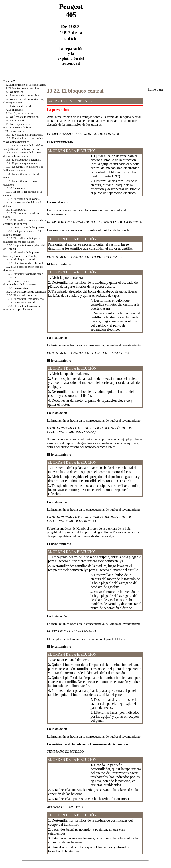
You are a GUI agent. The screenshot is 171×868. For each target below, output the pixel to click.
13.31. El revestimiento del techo (25, 299)
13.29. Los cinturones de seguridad (26, 292)
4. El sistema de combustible (22, 95)
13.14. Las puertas (16, 210)
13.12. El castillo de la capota (23, 199)
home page (156, 89)
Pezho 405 (9, 81)
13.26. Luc (12, 277)
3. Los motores (14, 92)
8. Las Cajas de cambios (20, 113)
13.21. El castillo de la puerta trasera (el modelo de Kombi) (21, 254)
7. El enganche (14, 110)
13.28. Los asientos (17, 288)
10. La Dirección (15, 120)
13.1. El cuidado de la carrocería (24, 135)
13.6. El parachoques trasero (22, 163)
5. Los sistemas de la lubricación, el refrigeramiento (24, 101)
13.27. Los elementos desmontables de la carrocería (20, 283)
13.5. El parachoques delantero (23, 160)
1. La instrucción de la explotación (26, 85)
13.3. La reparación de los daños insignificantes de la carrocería (23, 147)
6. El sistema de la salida (20, 106)
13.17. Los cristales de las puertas (25, 227)
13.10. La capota (15, 188)
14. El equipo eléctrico (19, 309)
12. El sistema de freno (19, 127)
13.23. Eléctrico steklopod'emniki (25, 263)
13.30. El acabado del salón (21, 295)
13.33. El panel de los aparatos (23, 306)
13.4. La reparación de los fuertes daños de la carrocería (24, 154)
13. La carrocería (15, 131)
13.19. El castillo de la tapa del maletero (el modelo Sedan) (22, 240)
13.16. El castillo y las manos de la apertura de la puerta (25, 222)
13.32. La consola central (20, 302)
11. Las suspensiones (18, 124)
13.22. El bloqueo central (20, 259)
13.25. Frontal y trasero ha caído (24, 274)
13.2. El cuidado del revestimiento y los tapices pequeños (24, 140)
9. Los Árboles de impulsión (22, 117)
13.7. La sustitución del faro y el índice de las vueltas (23, 168)
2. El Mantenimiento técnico (22, 88)
